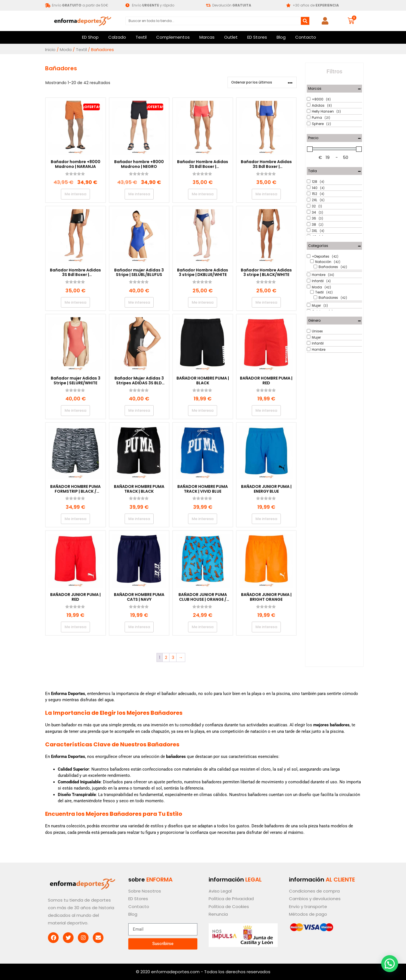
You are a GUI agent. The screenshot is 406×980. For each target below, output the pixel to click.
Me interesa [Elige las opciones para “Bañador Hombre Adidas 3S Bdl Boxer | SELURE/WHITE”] (203, 194)
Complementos (173, 37)
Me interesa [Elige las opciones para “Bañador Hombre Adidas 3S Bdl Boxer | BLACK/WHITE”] (75, 302)
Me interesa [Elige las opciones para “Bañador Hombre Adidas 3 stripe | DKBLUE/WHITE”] (203, 302)
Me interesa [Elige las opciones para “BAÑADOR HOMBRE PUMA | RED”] (266, 410)
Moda (66, 50)
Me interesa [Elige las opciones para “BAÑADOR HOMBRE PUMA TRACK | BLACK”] (139, 519)
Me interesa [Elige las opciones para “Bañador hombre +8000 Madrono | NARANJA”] (75, 194)
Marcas (207, 37)
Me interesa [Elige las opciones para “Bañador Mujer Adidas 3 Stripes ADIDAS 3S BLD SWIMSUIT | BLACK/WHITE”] (139, 410)
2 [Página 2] (166, 657)
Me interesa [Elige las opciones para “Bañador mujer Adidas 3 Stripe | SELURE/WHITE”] (75, 410)
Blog (281, 37)
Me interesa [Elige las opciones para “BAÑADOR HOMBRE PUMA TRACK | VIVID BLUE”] (203, 519)
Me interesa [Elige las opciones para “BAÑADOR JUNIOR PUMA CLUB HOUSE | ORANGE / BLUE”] (203, 627)
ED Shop (90, 37)
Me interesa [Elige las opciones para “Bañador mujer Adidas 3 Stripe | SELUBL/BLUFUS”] (139, 302)
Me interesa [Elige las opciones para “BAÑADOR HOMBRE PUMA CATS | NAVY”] (139, 627)
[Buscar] (305, 21)
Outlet (231, 37)
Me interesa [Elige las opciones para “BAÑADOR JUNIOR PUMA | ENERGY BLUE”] (266, 519)
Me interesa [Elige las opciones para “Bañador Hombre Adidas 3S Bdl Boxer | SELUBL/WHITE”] (266, 194)
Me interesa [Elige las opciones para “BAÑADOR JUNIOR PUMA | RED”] (75, 627)
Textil (141, 37)
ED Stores (257, 37)
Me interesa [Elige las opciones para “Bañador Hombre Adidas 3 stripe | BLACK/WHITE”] (266, 302)
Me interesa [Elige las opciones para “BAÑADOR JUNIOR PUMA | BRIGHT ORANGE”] (266, 627)
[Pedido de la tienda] (262, 82)
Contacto (306, 37)
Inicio (50, 50)
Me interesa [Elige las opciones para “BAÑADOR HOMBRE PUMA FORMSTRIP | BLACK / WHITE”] (75, 519)
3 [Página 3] (173, 657)
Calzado (117, 37)
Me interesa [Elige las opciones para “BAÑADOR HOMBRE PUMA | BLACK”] (203, 410)
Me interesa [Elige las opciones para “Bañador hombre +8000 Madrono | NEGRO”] (139, 194)
